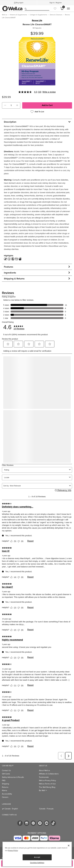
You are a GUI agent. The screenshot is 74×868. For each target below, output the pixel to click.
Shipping (5, 784)
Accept (37, 857)
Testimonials (44, 777)
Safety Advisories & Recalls (13, 777)
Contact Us (6, 771)
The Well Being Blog (47, 787)
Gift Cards (6, 774)
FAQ (4, 780)
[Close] (69, 846)
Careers (5, 797)
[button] (5, 105)
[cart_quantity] (11, 105)
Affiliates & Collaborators (49, 774)
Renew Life (37, 20)
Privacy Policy (13, 850)
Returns (5, 787)
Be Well (43, 790)
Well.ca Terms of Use (47, 784)
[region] (37, 854)
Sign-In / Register (56, 3)
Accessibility (7, 794)
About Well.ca (44, 771)
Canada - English (11, 809)
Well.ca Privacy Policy (47, 780)
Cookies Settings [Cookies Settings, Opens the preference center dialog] (37, 863)
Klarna (4, 790)
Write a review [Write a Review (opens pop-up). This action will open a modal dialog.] (49, 92)
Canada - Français (46, 809)
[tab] (37, 122)
